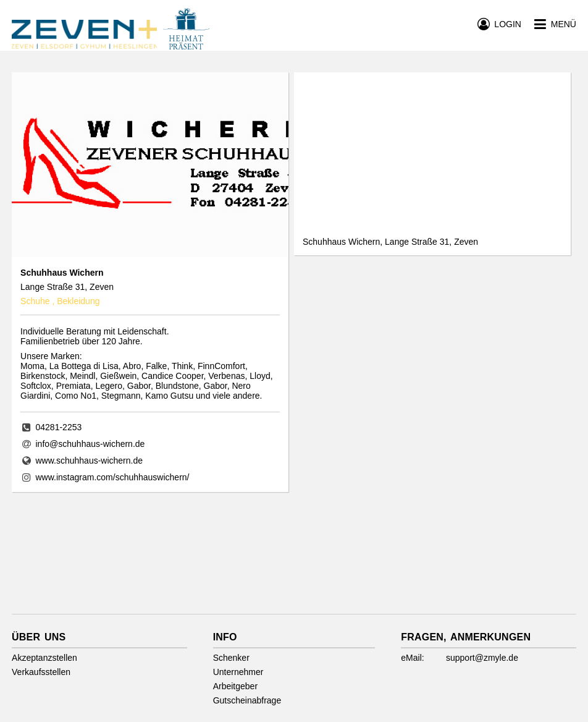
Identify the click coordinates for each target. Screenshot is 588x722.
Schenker (231, 658)
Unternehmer (238, 672)
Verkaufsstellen (41, 672)
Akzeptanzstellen (44, 658)
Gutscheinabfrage (247, 700)
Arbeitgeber (235, 686)
